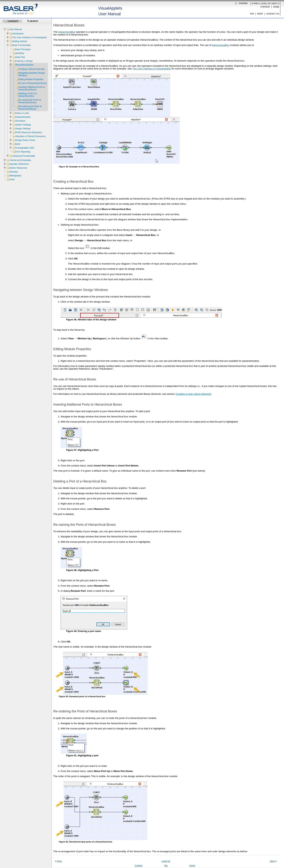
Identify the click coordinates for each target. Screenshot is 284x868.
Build (18, 144)
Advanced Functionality (24, 156)
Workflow (20, 53)
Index (12, 179)
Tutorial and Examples (20, 160)
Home (276, 7)
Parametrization (23, 117)
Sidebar (243, 3)
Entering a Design (24, 61)
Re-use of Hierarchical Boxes (32, 83)
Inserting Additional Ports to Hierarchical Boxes (31, 88)
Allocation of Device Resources (30, 136)
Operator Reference (19, 164)
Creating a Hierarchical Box (31, 69)
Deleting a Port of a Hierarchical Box (27, 95)
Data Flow (20, 57)
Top (166, 866)
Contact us (273, 14)
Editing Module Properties (31, 79)
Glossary (14, 172)
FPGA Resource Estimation (28, 132)
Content (265, 7)
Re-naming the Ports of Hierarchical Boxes (29, 101)
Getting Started (20, 41)
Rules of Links (22, 113)
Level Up (266, 3)
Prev (256, 3)
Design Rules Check (25, 140)
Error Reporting (23, 152)
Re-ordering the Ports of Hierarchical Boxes (30, 108)
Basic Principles (23, 49)
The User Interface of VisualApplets (29, 37)
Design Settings (23, 129)
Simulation (20, 121)
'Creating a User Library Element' (193, 394)
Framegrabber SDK (25, 148)
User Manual (15, 29)
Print (260, 14)
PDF (252, 14)
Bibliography (15, 176)
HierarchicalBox (67, 32)
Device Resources (18, 168)
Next (275, 3)
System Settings (23, 125)
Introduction (18, 34)
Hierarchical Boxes (24, 65)
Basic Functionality (21, 45)
